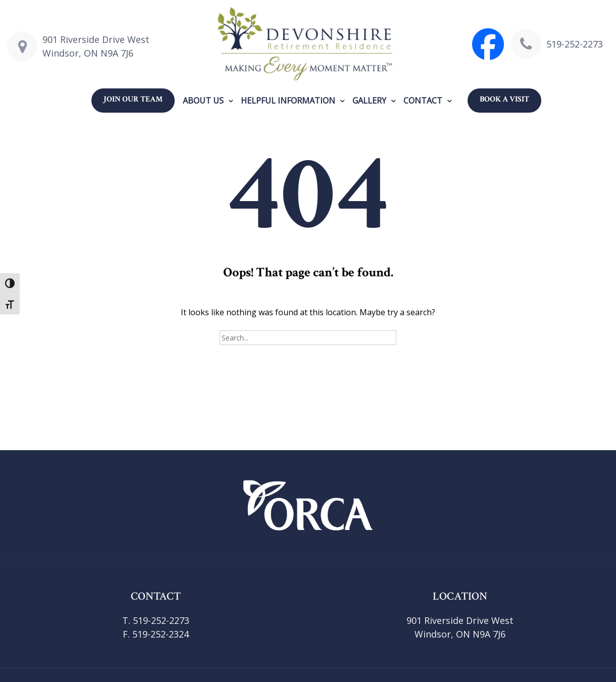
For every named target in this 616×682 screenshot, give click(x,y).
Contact (423, 101)
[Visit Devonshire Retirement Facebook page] (488, 44)
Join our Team (133, 99)
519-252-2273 (575, 44)
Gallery (369, 101)
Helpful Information (288, 101)
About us (203, 101)
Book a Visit (504, 99)
